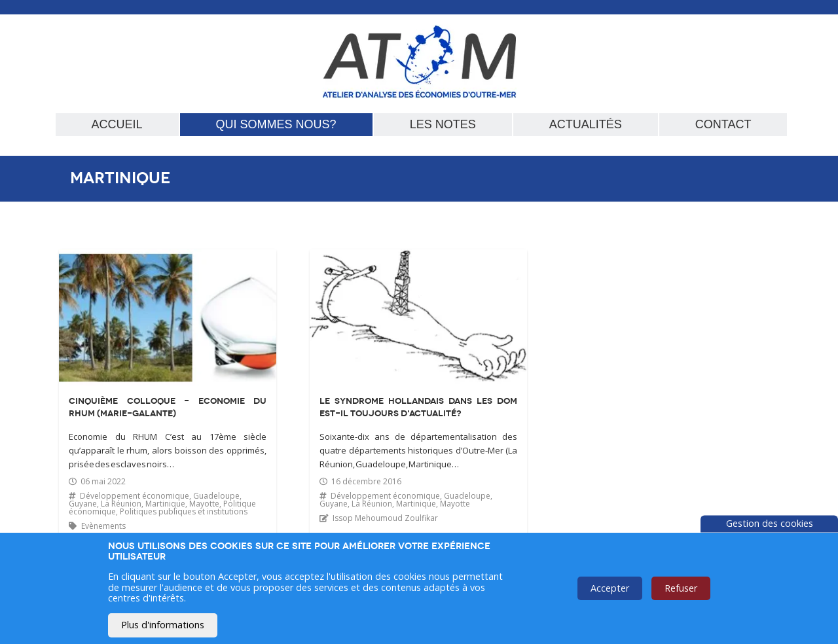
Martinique (165, 504)
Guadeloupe (216, 496)
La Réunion (121, 504)
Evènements (103, 526)
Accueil (117, 124)
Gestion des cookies (770, 523)
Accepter (610, 588)
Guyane (83, 504)
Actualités (586, 124)
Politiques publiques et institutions (184, 511)
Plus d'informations (163, 625)
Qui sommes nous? (276, 124)
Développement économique (135, 496)
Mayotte (204, 504)
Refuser (681, 588)
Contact (723, 124)
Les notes (443, 124)
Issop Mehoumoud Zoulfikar (385, 518)
